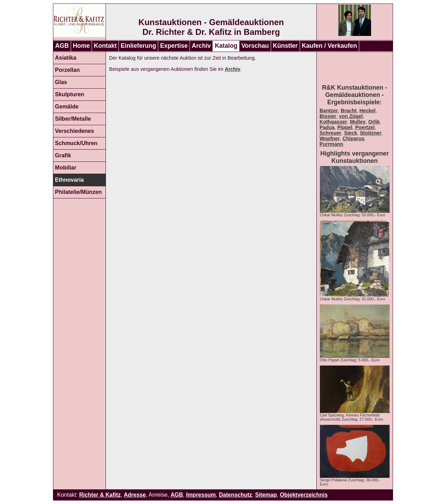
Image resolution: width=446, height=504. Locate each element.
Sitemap (266, 495)
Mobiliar (66, 168)
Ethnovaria (70, 180)
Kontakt (105, 46)
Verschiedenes (75, 131)
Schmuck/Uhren (76, 143)
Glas (61, 82)
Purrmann (331, 144)
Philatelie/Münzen (78, 192)
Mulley (358, 122)
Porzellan (67, 70)
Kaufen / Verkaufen (329, 46)
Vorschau (255, 46)
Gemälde (67, 107)
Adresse (135, 495)
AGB (62, 46)
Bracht (349, 111)
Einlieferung (138, 46)
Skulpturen (70, 94)
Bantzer (329, 111)
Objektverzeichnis (304, 495)
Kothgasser (333, 122)
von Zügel (351, 116)
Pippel (345, 127)
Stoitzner (371, 133)
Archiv (201, 46)
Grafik (63, 155)
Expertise (174, 46)
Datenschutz (235, 495)
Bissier (328, 116)
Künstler (285, 46)
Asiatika (66, 58)
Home (81, 46)
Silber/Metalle (73, 119)
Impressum (201, 495)
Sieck (351, 133)
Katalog (226, 46)
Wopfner (330, 138)
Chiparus (353, 138)
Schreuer (330, 133)
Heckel (367, 111)
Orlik (374, 122)
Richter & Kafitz (100, 495)
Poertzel (365, 127)
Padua (327, 127)
